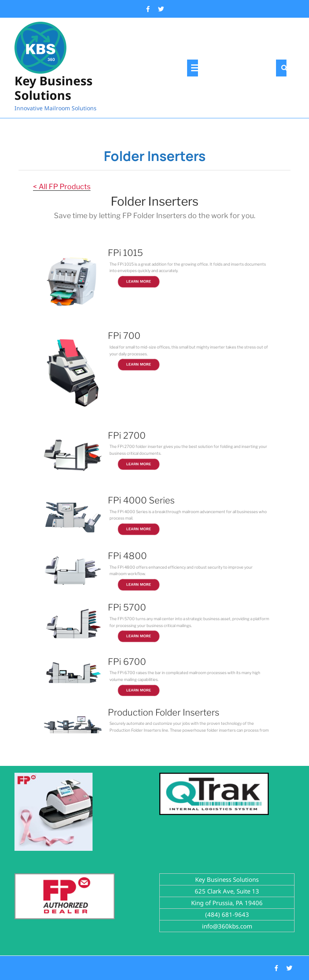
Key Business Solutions (54, 88)
